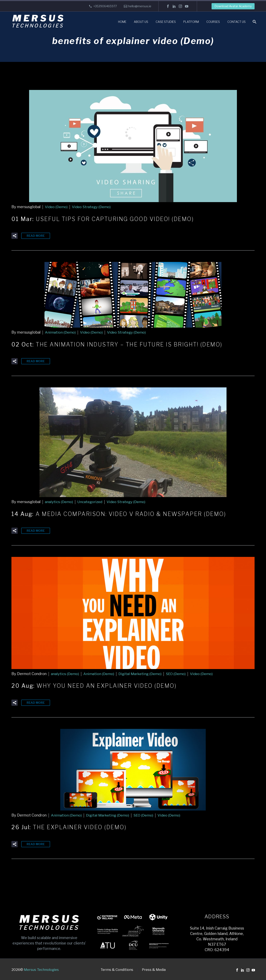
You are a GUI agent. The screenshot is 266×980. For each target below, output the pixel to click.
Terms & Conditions (117, 969)
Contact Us (236, 22)
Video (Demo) (57, 207)
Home (122, 22)
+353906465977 (105, 6)
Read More (36, 235)
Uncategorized (92, 502)
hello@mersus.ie (140, 6)
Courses (213, 22)
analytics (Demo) (59, 502)
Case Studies (166, 22)
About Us (141, 22)
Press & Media (154, 969)
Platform (191, 22)
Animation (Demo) (61, 332)
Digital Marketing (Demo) (142, 673)
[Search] (254, 22)
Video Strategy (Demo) (94, 207)
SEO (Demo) (179, 673)
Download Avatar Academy (233, 6)
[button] (15, 236)
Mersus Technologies (41, 969)
